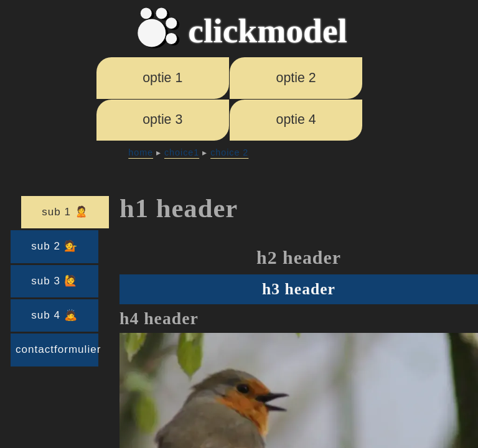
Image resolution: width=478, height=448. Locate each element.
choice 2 (229, 152)
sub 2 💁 (54, 246)
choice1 (182, 152)
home (141, 152)
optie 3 (162, 119)
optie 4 (296, 119)
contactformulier (57, 349)
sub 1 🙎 (65, 212)
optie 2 (296, 78)
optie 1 (162, 78)
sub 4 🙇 (54, 315)
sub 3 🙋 (54, 281)
